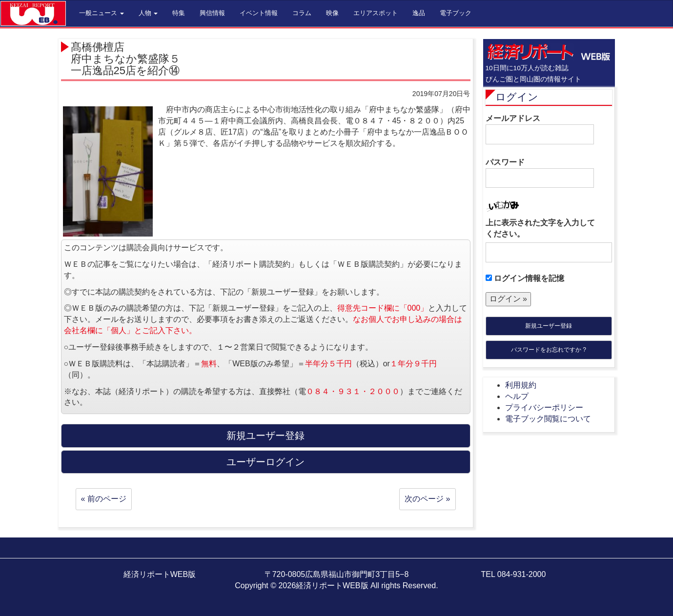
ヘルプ (517, 396)
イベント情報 (259, 13)
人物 (148, 13)
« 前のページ (104, 499)
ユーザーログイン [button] (265, 462)
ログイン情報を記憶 (525, 278)
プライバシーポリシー (544, 407)
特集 (179, 13)
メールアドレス (540, 129)
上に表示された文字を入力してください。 (540, 228)
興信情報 (212, 13)
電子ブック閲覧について (548, 419)
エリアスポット (376, 13)
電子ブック (456, 13)
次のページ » (427, 499)
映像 (332, 13)
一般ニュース (102, 13)
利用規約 (521, 385)
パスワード (540, 173)
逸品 (419, 13)
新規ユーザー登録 (549, 326)
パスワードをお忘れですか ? (549, 350)
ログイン (517, 97)
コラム (302, 13)
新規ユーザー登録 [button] (265, 436)
